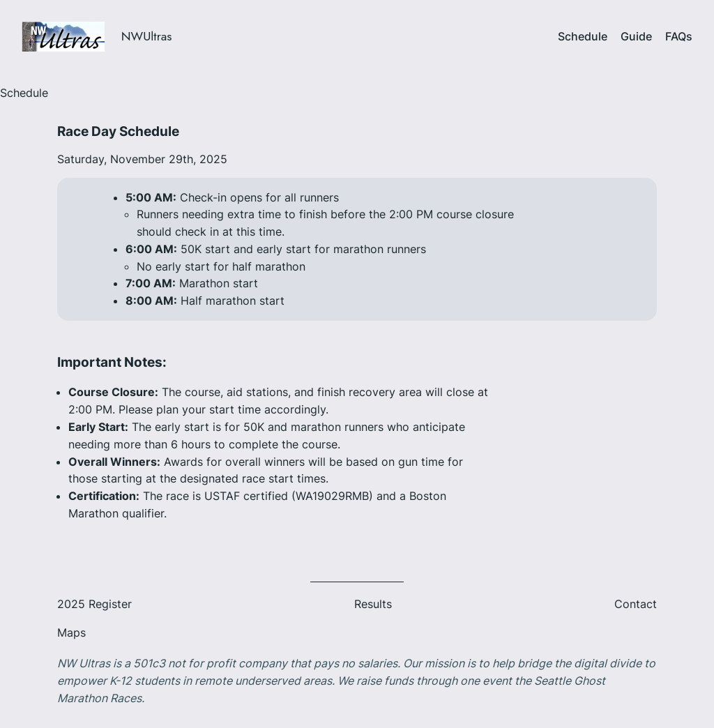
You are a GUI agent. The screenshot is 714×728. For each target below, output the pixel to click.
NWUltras (147, 36)
